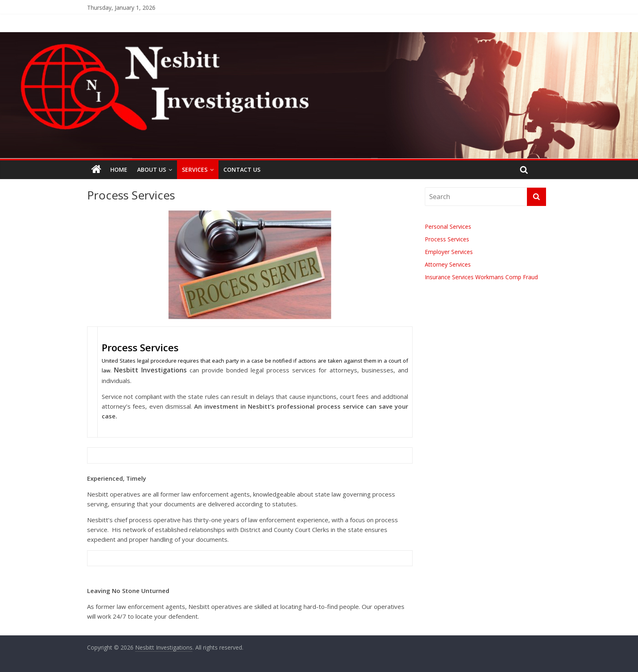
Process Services (447, 239)
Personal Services (448, 227)
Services (195, 170)
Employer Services (449, 252)
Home (119, 170)
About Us (152, 170)
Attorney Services (448, 264)
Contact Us (242, 170)
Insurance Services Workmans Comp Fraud (481, 277)
